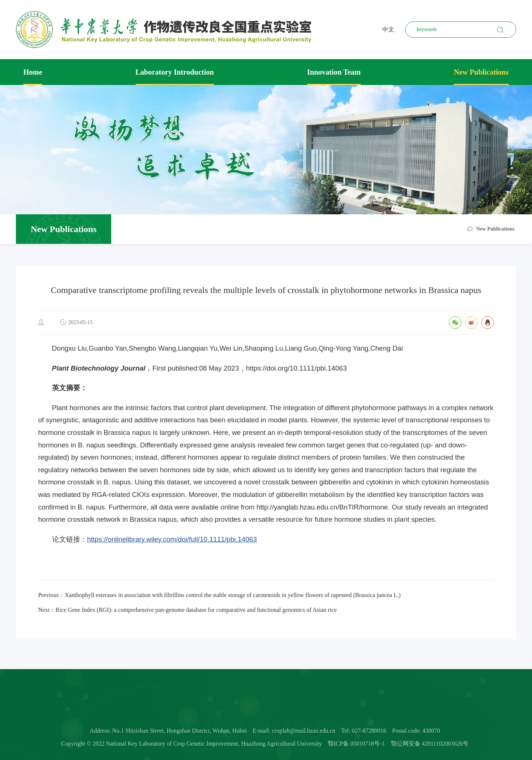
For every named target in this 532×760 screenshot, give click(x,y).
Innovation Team (334, 72)
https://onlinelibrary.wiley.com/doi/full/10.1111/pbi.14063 (172, 539)
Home (33, 72)
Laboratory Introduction (175, 72)
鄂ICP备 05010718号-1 (356, 745)
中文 (388, 29)
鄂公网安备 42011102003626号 (430, 745)
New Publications (481, 72)
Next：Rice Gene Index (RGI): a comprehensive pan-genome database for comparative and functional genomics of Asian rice (187, 610)
